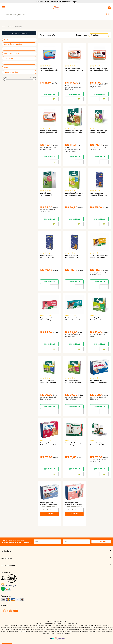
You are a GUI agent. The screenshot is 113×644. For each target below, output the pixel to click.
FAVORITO (54, 99)
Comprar (51, 94)
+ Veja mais (35, 40)
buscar (108, 14)
